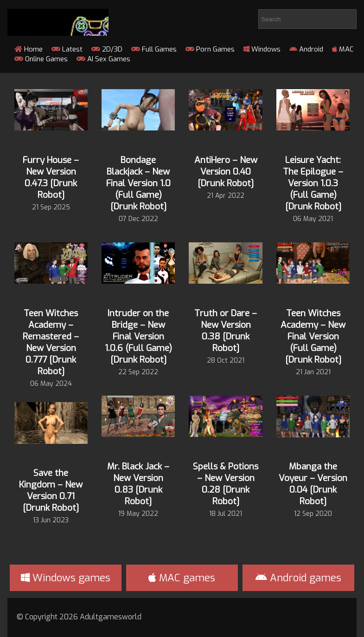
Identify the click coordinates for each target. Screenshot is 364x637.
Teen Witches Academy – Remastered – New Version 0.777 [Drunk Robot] (51, 342)
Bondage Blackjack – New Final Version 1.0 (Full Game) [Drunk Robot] (138, 183)
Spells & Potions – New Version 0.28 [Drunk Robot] (226, 484)
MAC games (182, 578)
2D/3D (107, 49)
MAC (343, 49)
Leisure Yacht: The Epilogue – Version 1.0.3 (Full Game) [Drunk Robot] (313, 183)
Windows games (66, 578)
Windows (262, 49)
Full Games (154, 49)
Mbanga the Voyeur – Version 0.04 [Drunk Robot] (313, 484)
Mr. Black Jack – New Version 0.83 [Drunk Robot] (138, 484)
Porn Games (210, 49)
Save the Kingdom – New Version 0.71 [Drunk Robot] (51, 490)
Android (306, 49)
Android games (298, 578)
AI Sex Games (103, 59)
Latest (67, 49)
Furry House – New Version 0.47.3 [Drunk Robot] (51, 177)
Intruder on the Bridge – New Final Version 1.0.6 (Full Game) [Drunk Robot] (138, 336)
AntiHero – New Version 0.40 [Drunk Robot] (226, 172)
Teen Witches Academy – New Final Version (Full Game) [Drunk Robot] (313, 336)
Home (29, 49)
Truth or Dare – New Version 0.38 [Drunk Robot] (226, 331)
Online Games (41, 59)
